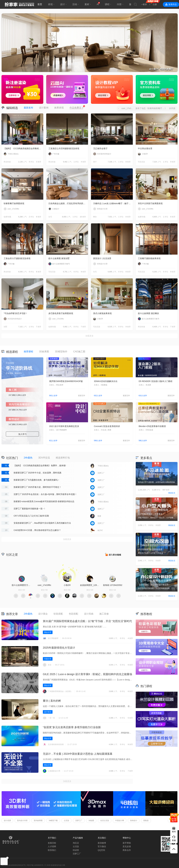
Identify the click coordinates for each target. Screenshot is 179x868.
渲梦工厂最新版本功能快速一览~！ (30, 509)
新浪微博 (102, 843)
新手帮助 (127, 843)
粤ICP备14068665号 (35, 865)
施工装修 (104, 614)
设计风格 (89, 614)
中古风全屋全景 (145, 148)
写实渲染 (141, 162)
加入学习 (22, 434)
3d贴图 (91, 821)
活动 (75, 4)
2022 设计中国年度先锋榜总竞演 (64, 426)
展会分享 (48, 632)
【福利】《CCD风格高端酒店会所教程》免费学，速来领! (23, 148)
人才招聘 (52, 846)
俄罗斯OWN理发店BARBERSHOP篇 (66, 381)
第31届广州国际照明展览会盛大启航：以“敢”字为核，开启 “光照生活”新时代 (87, 621)
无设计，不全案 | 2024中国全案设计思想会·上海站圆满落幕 (78, 754)
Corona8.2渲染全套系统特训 (107, 426)
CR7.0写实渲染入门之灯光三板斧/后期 (31, 516)
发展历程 (52, 843)
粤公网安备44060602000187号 (14, 865)
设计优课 (7, 821)
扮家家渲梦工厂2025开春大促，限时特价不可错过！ (37, 487)
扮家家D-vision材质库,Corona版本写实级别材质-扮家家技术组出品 (44, 501)
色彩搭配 (74, 614)
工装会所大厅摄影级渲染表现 (17, 258)
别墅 (5, 327)
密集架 (146, 821)
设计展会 (43, 614)
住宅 (50, 217)
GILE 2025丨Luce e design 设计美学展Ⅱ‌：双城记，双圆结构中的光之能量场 (87, 674)
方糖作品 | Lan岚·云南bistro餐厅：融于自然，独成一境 (113, 203)
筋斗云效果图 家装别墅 (59, 258)
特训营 (76, 850)
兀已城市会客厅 (100, 148)
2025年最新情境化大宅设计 (59, 648)
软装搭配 (58, 614)
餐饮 (95, 217)
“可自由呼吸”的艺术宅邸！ (16, 313)
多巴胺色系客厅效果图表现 (61, 313)
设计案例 (44, 108)
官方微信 (102, 846)
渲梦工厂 (79, 821)
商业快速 (7, 162)
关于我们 (52, 838)
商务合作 (127, 850)
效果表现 (59, 108)
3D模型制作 (61, 352)
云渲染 (66, 821)
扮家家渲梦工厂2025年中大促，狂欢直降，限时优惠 (37, 473)
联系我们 (52, 850)
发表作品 (173, 4)
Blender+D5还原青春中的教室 (152, 426)
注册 (155, 4)
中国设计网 (120, 821)
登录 (145, 4)
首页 (40, 4)
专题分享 (48, 659)
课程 (107, 4)
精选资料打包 (63, 458)
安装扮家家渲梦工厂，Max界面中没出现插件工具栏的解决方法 (42, 523)
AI (98, 4)
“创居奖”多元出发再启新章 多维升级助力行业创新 (72, 727)
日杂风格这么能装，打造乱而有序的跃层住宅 (68, 203)
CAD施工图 (79, 352)
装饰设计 (134, 821)
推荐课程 (28, 352)
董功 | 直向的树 (52, 701)
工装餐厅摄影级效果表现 (149, 258)
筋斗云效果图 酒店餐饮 (148, 313)
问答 (119, 4)
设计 (63, 4)
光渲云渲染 (105, 821)
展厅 (95, 162)
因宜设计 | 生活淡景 (102, 258)
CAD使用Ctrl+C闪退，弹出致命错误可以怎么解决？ (37, 530)
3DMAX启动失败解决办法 (106, 381)
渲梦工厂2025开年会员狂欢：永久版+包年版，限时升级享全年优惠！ (45, 494)
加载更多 (89, 336)
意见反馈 (127, 846)
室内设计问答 (22, 821)
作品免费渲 (76, 108)
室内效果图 (38, 821)
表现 (50, 4)
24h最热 (28, 458)
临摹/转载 (7, 217)
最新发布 (28, 108)
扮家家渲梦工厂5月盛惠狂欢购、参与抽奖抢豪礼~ (36, 480)
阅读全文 (172, 493)
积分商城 (113, 554)
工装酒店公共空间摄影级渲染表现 (64, 148)
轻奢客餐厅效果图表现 (14, 203)
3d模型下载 (53, 821)
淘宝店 (76, 843)
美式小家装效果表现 (102, 313)
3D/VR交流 (44, 458)
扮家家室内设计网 (19, 4)
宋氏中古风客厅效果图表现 (150, 203)
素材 (87, 4)
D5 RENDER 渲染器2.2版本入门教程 (156, 381)
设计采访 (48, 712)
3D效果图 (44, 352)
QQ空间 (101, 850)
